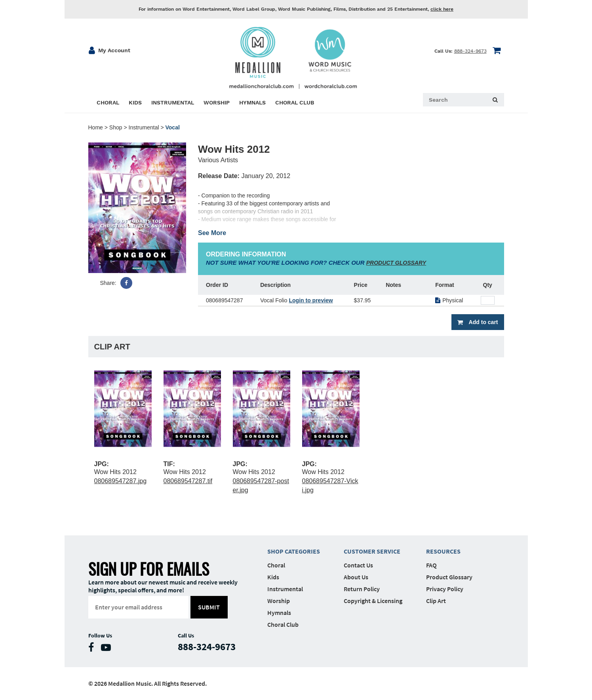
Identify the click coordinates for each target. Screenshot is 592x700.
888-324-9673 (470, 51)
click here (442, 9)
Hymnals (279, 613)
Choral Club (283, 624)
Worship (279, 601)
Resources (443, 551)
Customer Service (372, 551)
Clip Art (436, 601)
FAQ (431, 565)
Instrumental (144, 127)
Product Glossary (449, 577)
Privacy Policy (445, 589)
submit (209, 607)
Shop (116, 127)
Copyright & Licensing (373, 601)
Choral (276, 565)
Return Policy (362, 589)
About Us (356, 577)
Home (96, 127)
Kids (273, 577)
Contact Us (358, 565)
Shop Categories (294, 551)
